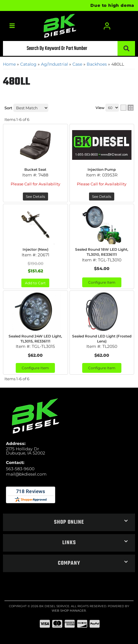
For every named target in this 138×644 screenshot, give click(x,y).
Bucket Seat (35, 169)
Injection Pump (102, 169)
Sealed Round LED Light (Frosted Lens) (102, 339)
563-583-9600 (20, 469)
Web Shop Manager (69, 611)
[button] (69, 48)
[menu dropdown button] (12, 26)
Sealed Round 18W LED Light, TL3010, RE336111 (102, 252)
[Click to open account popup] (107, 26)
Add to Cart (35, 283)
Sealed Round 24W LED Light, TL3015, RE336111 (35, 339)
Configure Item (102, 282)
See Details (35, 196)
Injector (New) (35, 249)
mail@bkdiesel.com (26, 474)
